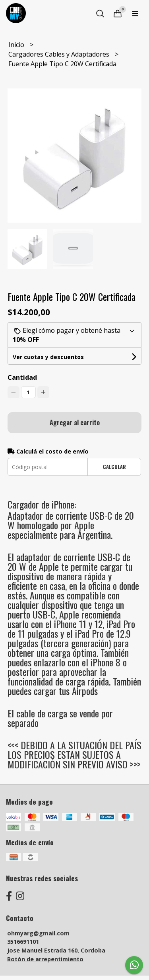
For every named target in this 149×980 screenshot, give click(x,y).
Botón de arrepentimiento (45, 959)
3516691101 (23, 942)
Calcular (114, 467)
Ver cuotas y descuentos (48, 357)
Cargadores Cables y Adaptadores (60, 54)
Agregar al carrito (75, 422)
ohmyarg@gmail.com (38, 933)
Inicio (17, 45)
